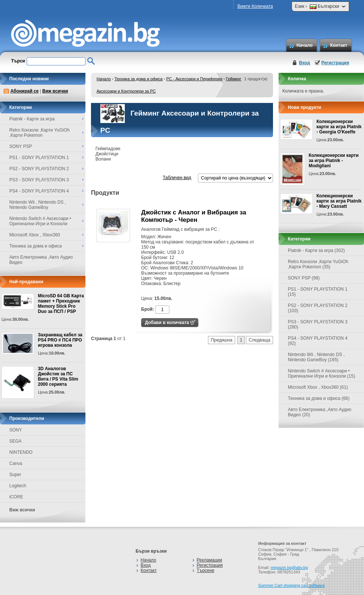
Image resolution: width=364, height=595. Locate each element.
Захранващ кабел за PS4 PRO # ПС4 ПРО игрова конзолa (60, 340)
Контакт (339, 45)
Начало (304, 45)
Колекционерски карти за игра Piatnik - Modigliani (334, 161)
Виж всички (55, 91)
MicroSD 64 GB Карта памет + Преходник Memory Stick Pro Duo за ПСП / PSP (61, 304)
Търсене (206, 570)
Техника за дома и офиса (139, 79)
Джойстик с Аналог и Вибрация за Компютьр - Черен (194, 216)
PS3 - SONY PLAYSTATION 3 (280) (318, 324)
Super (15, 475)
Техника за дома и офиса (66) (319, 398)
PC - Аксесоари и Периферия (194, 79)
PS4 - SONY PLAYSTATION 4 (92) (318, 341)
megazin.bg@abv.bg (289, 567)
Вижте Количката (255, 6)
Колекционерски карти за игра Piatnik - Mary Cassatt (339, 201)
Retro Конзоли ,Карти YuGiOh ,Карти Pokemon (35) (318, 264)
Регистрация (335, 63)
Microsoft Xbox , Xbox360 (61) (318, 387)
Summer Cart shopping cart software (291, 585)
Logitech (18, 486)
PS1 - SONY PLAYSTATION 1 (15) (318, 292)
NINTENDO (21, 452)
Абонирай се (25, 91)
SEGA (15, 441)
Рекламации (209, 560)
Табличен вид (177, 178)
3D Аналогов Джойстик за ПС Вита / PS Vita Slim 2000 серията (58, 376)
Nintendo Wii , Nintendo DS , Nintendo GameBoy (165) (316, 357)
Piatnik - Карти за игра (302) (316, 250)
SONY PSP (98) (304, 278)
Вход (305, 63)
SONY (16, 430)
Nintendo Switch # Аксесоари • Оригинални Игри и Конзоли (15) (321, 374)
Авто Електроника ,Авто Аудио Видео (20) (320, 412)
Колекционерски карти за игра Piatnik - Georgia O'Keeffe (339, 127)
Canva (16, 463)
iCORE (16, 497)
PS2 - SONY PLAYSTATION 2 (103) (318, 308)
